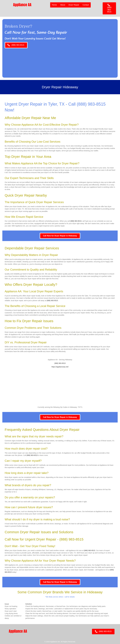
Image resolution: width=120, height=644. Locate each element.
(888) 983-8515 (91, 104)
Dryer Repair (74, 5)
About (63, 5)
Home (54, 5)
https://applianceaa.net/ (60, 367)
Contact (86, 5)
